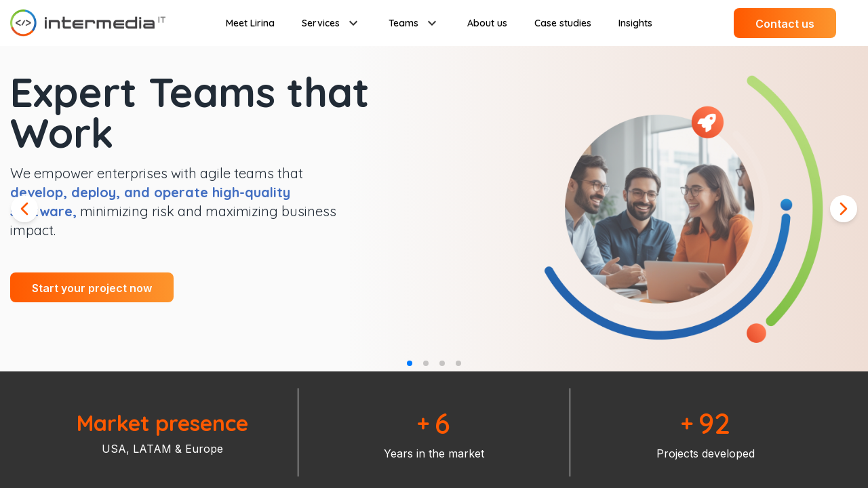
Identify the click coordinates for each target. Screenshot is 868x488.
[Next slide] (844, 209)
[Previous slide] (24, 209)
